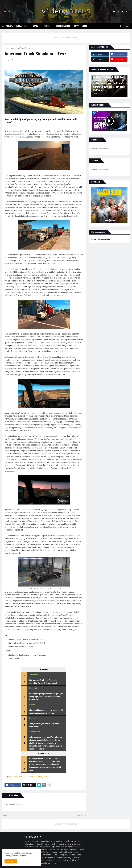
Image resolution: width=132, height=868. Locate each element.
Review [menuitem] (36, 26)
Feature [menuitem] (47, 26)
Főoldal (7, 48)
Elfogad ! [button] (11, 861)
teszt (45, 777)
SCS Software (37, 777)
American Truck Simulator (22, 48)
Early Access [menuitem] (22, 26)
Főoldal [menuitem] (9, 26)
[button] (4, 26)
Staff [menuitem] (76, 26)
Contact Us (6, 11)
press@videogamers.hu (101, 239)
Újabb (6, 815)
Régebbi (81, 815)
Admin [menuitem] (85, 26)
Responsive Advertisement (66, 38)
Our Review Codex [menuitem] (63, 26)
